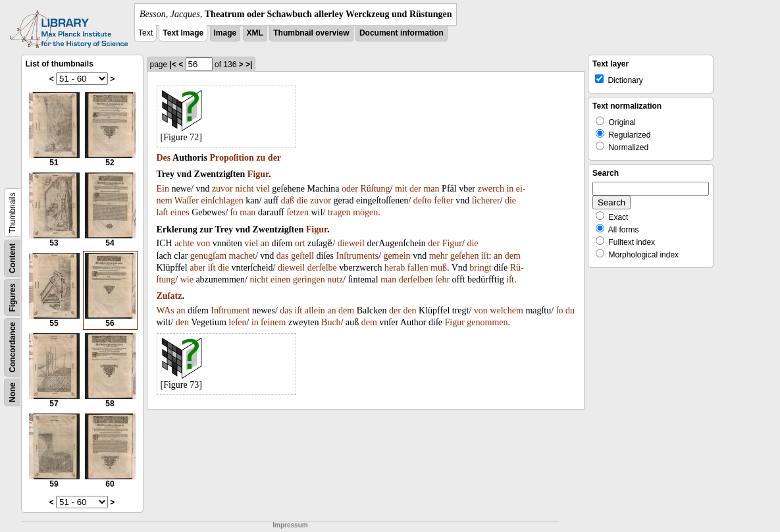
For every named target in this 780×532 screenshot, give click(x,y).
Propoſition (231, 158)
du (570, 310)
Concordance (13, 347)
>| (249, 65)
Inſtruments (357, 256)
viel (263, 189)
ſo (234, 212)
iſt (485, 256)
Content (13, 258)
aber (197, 268)
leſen (237, 322)
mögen (365, 212)
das (283, 256)
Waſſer (187, 200)
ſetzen (298, 212)
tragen (339, 212)
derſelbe (322, 268)
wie (187, 279)
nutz (335, 279)
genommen (487, 322)
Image (225, 33)
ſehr (442, 279)
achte (184, 243)
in (510, 189)
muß (439, 268)
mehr (439, 256)
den (409, 310)
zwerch (491, 189)
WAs (166, 310)
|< (173, 65)
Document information (402, 33)
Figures (13, 297)
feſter (444, 200)
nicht (244, 189)
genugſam (208, 256)
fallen (418, 268)
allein (315, 310)
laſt (163, 212)
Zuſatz (169, 296)
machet (242, 256)
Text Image (183, 33)
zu (261, 158)
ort (300, 243)
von (203, 243)
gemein (397, 256)
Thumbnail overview (311, 33)
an (265, 243)
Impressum (290, 525)
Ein (163, 189)
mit (401, 189)
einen (280, 279)
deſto (423, 200)
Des (164, 158)
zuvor (222, 189)
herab (395, 268)
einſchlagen (222, 200)
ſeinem (273, 322)
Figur (258, 174)
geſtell (302, 256)
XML (255, 33)
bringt (480, 268)
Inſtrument (230, 310)
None (13, 392)
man (431, 189)
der (274, 158)
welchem (507, 310)
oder (350, 189)
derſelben (416, 279)
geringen (309, 279)
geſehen (465, 256)
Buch (331, 322)
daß (288, 200)
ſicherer (486, 200)
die (302, 200)
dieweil (351, 243)
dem (513, 256)
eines (180, 212)
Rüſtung (375, 189)
